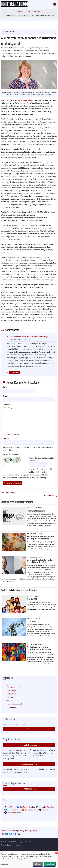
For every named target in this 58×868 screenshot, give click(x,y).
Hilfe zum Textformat (11, 434)
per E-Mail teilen (14, 813)
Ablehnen (38, 864)
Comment (7, 405)
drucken (45, 810)
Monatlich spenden (29, 745)
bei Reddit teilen (32, 810)
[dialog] (29, 860)
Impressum (16, 845)
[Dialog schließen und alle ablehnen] (56, 853)
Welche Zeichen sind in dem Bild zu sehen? (42, 459)
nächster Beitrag (51, 496)
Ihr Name (6, 387)
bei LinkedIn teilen (46, 807)
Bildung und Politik (13, 687)
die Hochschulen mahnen (22, 100)
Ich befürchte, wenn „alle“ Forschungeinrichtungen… (31, 336)
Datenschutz (6, 845)
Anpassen (5, 864)
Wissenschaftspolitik (14, 704)
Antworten (15, 372)
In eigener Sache (12, 707)
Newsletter (13, 831)
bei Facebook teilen (28, 807)
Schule (8, 701)
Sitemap (34, 831)
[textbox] (29, 421)
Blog (28, 12)
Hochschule (38, 12)
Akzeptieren (50, 864)
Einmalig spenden (29, 764)
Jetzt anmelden (29, 789)
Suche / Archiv (24, 831)
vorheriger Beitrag (8, 493)
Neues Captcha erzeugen (4, 465)
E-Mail (5, 439)
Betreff (5, 396)
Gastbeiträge (11, 691)
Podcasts (9, 697)
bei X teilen (12, 807)
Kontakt (4, 831)
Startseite (19, 12)
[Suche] (29, 725)
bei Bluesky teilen (15, 810)
